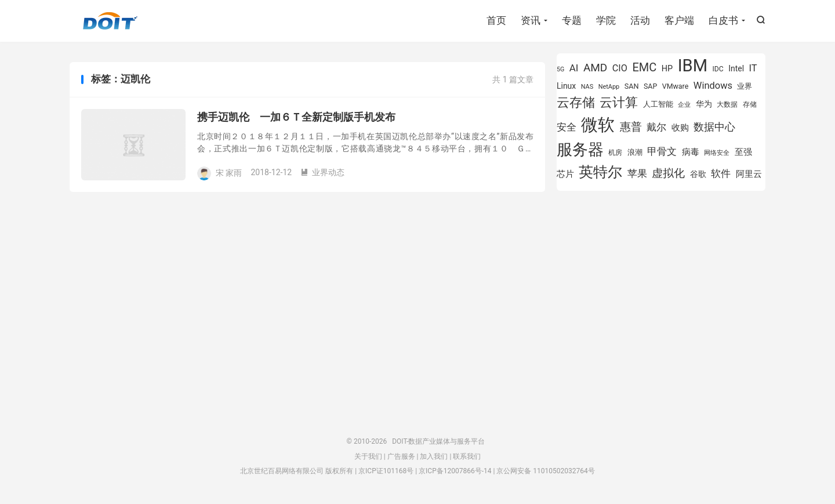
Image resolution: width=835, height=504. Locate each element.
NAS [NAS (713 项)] (587, 87)
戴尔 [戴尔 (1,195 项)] (656, 127)
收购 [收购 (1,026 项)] (680, 128)
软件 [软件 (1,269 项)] (721, 173)
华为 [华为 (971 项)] (704, 104)
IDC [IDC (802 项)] (718, 69)
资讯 (531, 20)
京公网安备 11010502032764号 (545, 471)
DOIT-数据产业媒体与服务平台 (110, 21)
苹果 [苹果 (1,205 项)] (637, 173)
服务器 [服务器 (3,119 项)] (580, 150)
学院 (606, 20)
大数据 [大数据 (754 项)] (727, 104)
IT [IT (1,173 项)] (753, 68)
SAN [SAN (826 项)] (632, 86)
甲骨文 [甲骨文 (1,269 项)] (662, 151)
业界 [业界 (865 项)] (745, 86)
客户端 (679, 20)
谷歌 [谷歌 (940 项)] (698, 174)
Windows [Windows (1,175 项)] (713, 86)
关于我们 (368, 456)
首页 (496, 20)
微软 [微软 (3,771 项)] (598, 125)
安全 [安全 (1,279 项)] (567, 127)
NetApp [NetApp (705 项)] (609, 87)
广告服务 (401, 456)
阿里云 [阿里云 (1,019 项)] (749, 174)
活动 (640, 20)
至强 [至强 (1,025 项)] (743, 152)
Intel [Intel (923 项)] (736, 68)
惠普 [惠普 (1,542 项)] (631, 127)
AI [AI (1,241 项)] (574, 68)
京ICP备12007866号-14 (455, 471)
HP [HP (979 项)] (667, 69)
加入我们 (434, 456)
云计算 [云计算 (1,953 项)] (619, 102)
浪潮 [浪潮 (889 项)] (635, 152)
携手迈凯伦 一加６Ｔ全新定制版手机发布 (296, 117)
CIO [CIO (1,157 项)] (620, 68)
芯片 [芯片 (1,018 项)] (565, 174)
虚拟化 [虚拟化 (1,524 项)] (668, 173)
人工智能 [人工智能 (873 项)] (658, 104)
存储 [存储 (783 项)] (750, 104)
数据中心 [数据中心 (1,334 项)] (714, 127)
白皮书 (723, 20)
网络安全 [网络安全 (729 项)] (717, 153)
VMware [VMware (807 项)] (676, 86)
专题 (572, 20)
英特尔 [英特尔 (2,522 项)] (600, 172)
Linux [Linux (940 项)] (566, 86)
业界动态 (322, 172)
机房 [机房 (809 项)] (615, 152)
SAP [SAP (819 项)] (650, 86)
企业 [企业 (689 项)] (684, 105)
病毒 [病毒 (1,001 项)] (691, 152)
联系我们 (467, 456)
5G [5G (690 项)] (560, 69)
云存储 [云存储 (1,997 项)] (576, 102)
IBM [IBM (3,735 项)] (693, 66)
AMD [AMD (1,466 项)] (595, 68)
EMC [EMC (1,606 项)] (644, 67)
